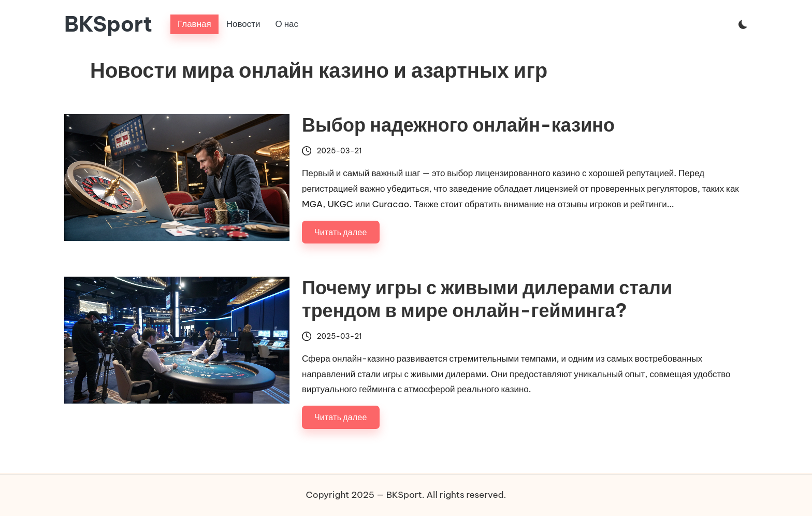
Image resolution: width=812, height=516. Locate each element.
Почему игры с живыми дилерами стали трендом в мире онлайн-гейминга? (487, 299)
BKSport (108, 24)
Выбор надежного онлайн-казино (458, 125)
